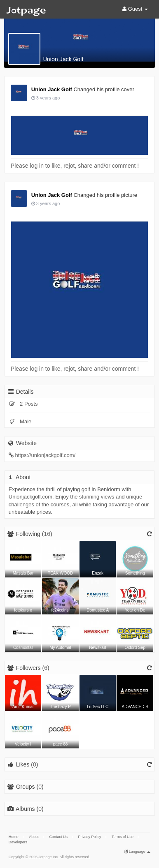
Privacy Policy (89, 837)
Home (14, 837)
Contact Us (58, 837)
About (34, 837)
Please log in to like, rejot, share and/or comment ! (75, 166)
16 (47, 534)
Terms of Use (123, 837)
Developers (18, 842)
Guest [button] (135, 9)
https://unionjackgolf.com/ (45, 455)
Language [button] (137, 852)
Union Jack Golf (63, 59)
